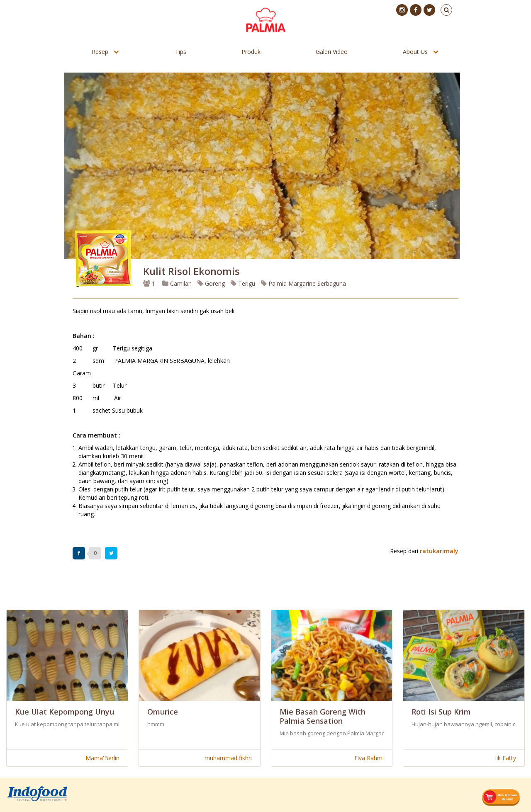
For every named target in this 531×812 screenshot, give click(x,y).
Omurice (163, 712)
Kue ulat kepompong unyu (65, 712)
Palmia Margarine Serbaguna (303, 283)
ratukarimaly (439, 551)
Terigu (243, 283)
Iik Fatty (505, 758)
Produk (251, 52)
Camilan (177, 283)
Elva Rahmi (369, 758)
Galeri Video (332, 52)
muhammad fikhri (228, 758)
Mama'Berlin (102, 758)
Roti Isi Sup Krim (441, 712)
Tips (181, 52)
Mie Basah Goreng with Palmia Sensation (323, 716)
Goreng (211, 283)
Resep (100, 52)
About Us (415, 52)
